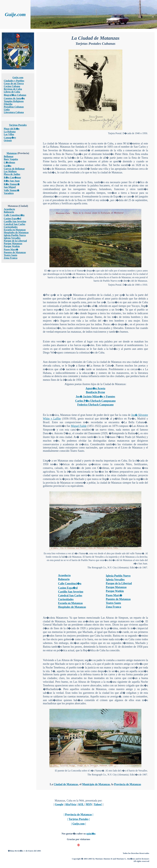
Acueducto (9, 209)
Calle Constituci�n (14, 215)
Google (59, 804)
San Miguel (10, 187)
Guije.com (18, 77)
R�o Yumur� (12, 184)
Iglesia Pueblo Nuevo (15, 235)
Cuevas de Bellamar (14, 169)
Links (7, 110)
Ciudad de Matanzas (66, 784)
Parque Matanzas (13, 243)
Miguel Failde (79, 426)
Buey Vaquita (11, 159)
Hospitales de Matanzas (16, 232)
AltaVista (71, 804)
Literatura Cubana (14, 112)
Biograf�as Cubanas (15, 95)
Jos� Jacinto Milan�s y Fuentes (95, 397)
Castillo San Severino (15, 221)
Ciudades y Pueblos (14, 81)
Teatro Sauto (11, 255)
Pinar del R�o (12, 129)
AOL (81, 804)
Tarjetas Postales (18, 125)
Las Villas (9, 134)
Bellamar (9, 156)
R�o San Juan (12, 181)
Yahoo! (98, 804)
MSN (89, 804)
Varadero (9, 193)
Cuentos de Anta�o (14, 98)
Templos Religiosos (14, 101)
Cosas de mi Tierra (14, 83)
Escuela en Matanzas (15, 230)
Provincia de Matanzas (128, 784)
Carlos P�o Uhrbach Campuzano (96, 401)
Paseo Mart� (11, 249)
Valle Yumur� (12, 190)
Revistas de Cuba (13, 89)
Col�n (8, 166)
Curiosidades (11, 227)
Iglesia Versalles (12, 238)
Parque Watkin (12, 246)
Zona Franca (11, 258)
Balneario (9, 212)
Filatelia (8, 104)
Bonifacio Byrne (95, 392)
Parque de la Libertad (15, 241)
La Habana (10, 132)
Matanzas (12, 153)
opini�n (91, 834)
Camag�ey (10, 138)
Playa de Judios (12, 174)
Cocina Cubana (12, 86)
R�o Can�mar (12, 177)
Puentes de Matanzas (15, 252)
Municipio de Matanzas (96, 784)
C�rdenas (10, 162)
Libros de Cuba (12, 92)
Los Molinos (10, 171)
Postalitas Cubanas (14, 107)
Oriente (8, 140)
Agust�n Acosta (95, 388)
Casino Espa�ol (12, 218)
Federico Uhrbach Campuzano (95, 405)
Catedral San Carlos (15, 224)
